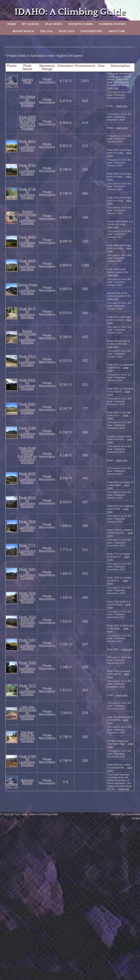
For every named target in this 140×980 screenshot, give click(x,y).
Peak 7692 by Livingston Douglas (27, 574)
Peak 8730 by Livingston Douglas (27, 193)
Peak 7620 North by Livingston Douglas (27, 598)
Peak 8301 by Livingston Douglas (27, 384)
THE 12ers (46, 31)
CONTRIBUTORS (91, 31)
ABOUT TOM (117, 31)
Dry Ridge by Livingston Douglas (27, 101)
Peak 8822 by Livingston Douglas (27, 146)
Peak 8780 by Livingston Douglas (27, 170)
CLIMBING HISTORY (112, 24)
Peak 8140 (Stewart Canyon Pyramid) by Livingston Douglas (27, 455)
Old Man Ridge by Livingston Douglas (27, 737)
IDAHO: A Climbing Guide (70, 12)
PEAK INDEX (54, 24)
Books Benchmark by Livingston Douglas (27, 337)
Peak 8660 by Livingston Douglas (27, 241)
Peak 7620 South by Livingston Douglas (27, 621)
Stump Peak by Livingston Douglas (27, 289)
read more (113, 88)
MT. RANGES (30, 24)
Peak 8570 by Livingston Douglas (27, 313)
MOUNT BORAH (23, 31)
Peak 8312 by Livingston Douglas (27, 361)
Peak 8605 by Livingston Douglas (27, 265)
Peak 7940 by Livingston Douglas (27, 526)
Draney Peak (27, 81)
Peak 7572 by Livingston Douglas (27, 690)
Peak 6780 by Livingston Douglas (27, 761)
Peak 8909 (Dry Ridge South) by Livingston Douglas (27, 123)
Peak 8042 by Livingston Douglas (27, 478)
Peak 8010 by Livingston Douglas (27, 502)
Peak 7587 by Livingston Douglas (27, 644)
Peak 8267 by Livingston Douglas (27, 408)
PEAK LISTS (66, 31)
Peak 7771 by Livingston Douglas (27, 550)
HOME (12, 24)
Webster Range (27, 782)
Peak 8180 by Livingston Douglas (27, 432)
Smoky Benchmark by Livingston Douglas (27, 217)
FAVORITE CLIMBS (80, 24)
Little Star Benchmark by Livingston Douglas (27, 713)
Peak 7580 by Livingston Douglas (27, 667)
